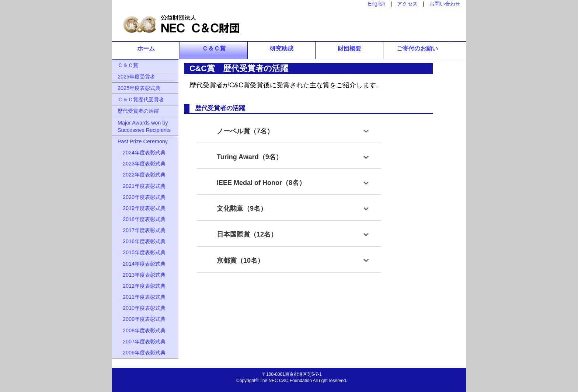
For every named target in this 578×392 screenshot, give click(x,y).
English (377, 4)
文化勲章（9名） (238, 209)
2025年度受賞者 (136, 77)
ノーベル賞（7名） (242, 131)
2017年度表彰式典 (142, 230)
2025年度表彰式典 (139, 88)
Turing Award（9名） (246, 157)
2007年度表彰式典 (142, 342)
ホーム (146, 48)
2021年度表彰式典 (142, 186)
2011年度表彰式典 (142, 297)
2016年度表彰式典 (142, 241)
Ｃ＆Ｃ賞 (214, 48)
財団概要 (349, 48)
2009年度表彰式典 (142, 319)
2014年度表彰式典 (142, 264)
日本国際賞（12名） (244, 234)
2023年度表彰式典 (142, 164)
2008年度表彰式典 (142, 330)
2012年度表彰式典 (142, 286)
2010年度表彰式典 (142, 308)
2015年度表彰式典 (142, 252)
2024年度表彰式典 (142, 153)
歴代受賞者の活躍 (138, 111)
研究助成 (282, 48)
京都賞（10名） (237, 260)
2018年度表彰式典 (142, 219)
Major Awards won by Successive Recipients (144, 126)
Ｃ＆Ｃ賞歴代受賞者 (141, 99)
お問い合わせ (445, 4)
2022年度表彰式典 (142, 175)
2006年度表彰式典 (142, 353)
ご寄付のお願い (417, 48)
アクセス (407, 4)
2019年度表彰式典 (142, 208)
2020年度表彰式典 (142, 197)
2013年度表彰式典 (142, 275)
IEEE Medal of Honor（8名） (258, 183)
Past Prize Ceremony (143, 141)
